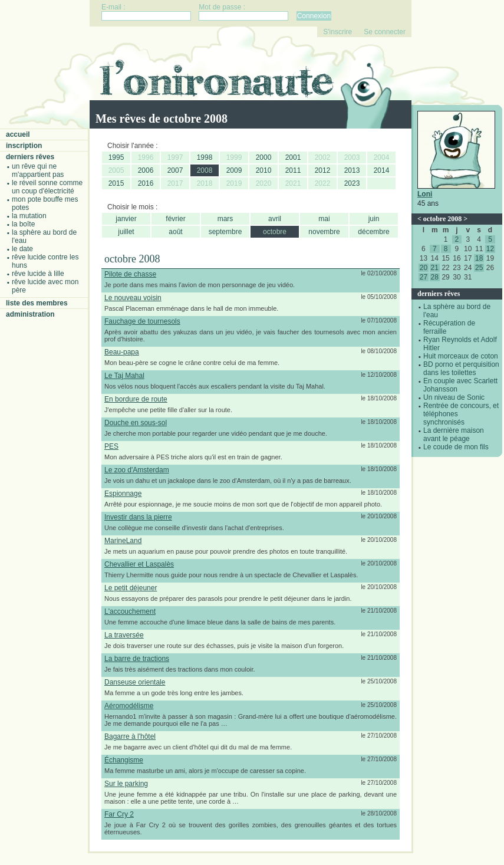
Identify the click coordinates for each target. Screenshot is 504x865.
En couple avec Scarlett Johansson (460, 385)
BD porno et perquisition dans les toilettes (461, 369)
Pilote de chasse (130, 274)
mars (225, 219)
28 (435, 277)
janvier (126, 219)
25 (479, 268)
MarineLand (123, 541)
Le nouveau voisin (133, 298)
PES (111, 446)
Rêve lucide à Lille (38, 274)
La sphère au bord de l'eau (44, 236)
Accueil (18, 134)
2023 (352, 183)
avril (275, 219)
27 (424, 277)
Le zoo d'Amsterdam (137, 470)
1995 (116, 157)
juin (374, 219)
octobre (275, 232)
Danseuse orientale (135, 682)
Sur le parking (126, 784)
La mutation (29, 216)
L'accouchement (130, 611)
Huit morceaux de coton (461, 356)
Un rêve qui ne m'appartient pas (38, 170)
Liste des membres (37, 303)
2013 (352, 170)
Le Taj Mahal (124, 376)
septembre (225, 232)
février (175, 219)
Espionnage (123, 494)
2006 (146, 170)
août (175, 232)
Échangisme (124, 760)
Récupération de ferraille (449, 327)
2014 (382, 170)
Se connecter (385, 32)
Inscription (24, 146)
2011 (293, 170)
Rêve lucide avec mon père (45, 286)
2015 (116, 183)
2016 (146, 183)
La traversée (124, 635)
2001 (293, 157)
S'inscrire (337, 32)
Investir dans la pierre (138, 517)
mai (324, 219)
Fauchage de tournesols (142, 321)
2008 (205, 170)
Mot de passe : (222, 7)
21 (435, 268)
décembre (373, 232)
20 (424, 268)
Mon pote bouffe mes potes (45, 203)
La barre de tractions (137, 659)
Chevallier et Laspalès (139, 564)
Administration (30, 314)
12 (490, 249)
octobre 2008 (442, 219)
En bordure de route (136, 399)
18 (479, 258)
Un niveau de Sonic (454, 397)
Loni (425, 194)
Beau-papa (122, 352)
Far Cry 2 (119, 814)
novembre (324, 232)
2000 (264, 157)
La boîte (23, 224)
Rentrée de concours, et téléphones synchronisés (461, 414)
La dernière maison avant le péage (454, 435)
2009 (234, 170)
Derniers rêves (30, 157)
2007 (175, 170)
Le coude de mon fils (456, 447)
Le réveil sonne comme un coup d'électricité (47, 187)
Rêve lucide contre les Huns (45, 261)
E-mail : (113, 7)
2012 (323, 170)
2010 (264, 170)
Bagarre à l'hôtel (130, 736)
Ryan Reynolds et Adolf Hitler (460, 344)
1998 (205, 157)
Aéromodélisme (129, 706)
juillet (126, 232)
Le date (22, 249)
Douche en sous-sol (136, 423)
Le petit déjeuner (131, 588)
